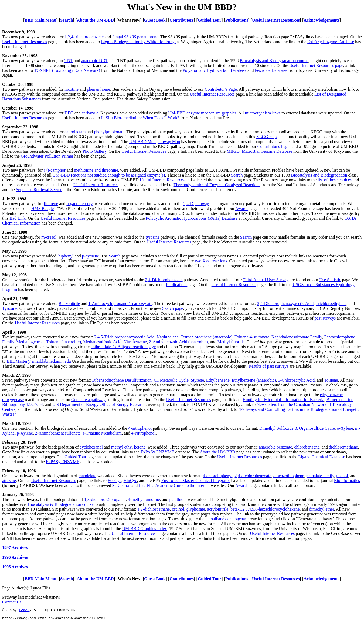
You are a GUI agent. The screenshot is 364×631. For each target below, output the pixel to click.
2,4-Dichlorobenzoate (164, 280)
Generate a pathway (88, 400)
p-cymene (91, 256)
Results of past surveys (268, 366)
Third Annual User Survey (266, 280)
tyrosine (153, 237)
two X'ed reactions (211, 261)
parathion (177, 499)
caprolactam (75, 132)
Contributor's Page (221, 89)
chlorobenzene (307, 447)
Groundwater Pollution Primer (47, 156)
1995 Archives (15, 567)
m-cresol (49, 237)
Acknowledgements (321, 20)
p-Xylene (25, 433)
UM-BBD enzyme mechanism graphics (202, 113)
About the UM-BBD (95, 20)
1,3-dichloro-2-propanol (105, 499)
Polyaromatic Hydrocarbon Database (215, 70)
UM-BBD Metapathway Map (155, 142)
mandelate (87, 476)
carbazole (90, 113)
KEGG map (266, 137)
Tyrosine (10, 308)
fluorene (51, 204)
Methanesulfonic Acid (102, 342)
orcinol (178, 509)
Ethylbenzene (218, 380)
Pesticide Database (271, 70)
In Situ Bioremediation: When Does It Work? (140, 118)
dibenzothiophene (289, 476)
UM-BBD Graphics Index (144, 529)
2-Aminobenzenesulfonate (58, 433)
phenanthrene (98, 89)
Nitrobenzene (135, 342)
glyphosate (196, 509)
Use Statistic (330, 280)
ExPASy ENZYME (157, 452)
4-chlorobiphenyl (217, 476)
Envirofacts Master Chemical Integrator (196, 481)
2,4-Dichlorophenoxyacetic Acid (285, 303)
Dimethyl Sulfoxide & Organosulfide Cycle (297, 428)
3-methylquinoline (144, 499)
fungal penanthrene (135, 37)
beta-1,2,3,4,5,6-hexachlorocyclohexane (265, 509)
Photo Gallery (94, 151)
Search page (173, 308)
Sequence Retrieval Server (39, 190)
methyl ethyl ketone (128, 447)
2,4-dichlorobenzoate (253, 476)
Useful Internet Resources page (316, 65)
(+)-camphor (55, 170)
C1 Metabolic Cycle (171, 380)
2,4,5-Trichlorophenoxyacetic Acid (124, 337)
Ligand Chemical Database (322, 457)
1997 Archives (15, 547)
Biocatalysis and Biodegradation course (274, 61)
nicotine (72, 89)
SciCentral (121, 485)
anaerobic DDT (94, 61)
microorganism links (263, 113)
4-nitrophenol (140, 428)
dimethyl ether (321, 509)
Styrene (197, 380)
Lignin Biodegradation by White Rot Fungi (139, 42)
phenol (342, 476)
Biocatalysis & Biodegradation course (61, 504)
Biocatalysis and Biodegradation (319, 175)
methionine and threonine (96, 170)
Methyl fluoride (231, 342)
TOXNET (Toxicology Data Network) (67, 70)
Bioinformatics (347, 481)
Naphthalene (168, 337)
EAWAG (24, 610)
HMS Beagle (42, 208)
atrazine (9, 481)
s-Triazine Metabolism (102, 433)
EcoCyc (115, 481)
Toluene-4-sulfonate (252, 337)
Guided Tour (210, 20)
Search (67, 20)
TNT (69, 61)
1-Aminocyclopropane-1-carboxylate (120, 303)
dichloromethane (343, 447)
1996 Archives (15, 557)
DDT (69, 113)
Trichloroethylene (331, 303)
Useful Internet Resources (276, 20)
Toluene (331, 380)
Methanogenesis (30, 342)
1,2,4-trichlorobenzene (84, 37)
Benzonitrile (69, 303)
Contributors (182, 20)
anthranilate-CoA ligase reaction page (123, 347)
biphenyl (66, 256)
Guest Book (155, 20)
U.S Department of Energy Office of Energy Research (99, 404)
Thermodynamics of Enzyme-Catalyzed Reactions (217, 185)
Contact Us (12, 602)
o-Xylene (345, 428)
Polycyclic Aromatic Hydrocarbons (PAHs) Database (192, 218)
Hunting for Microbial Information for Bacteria (283, 400)
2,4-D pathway (196, 204)
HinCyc (130, 481)
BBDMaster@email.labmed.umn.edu (39, 361)
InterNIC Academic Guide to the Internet (174, 485)
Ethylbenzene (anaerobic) (254, 380)
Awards (242, 208)
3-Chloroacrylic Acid (297, 380)
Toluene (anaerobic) (64, 342)
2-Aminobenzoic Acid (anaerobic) (178, 342)
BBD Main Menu (40, 20)
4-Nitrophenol (143, 433)
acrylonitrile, (219, 509)
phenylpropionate (109, 132)
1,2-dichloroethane (154, 509)
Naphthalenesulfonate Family (297, 337)
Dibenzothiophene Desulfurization (122, 380)
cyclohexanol (91, 447)
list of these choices (335, 180)
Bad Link (18, 218)
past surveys (325, 318)
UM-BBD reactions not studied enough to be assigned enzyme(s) (109, 175)
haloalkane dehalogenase (227, 519)
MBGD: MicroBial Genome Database (259, 151)
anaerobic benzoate (275, 447)
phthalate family (320, 476)
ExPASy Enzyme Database (331, 42)
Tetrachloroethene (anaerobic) (206, 337)
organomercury (79, 204)
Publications (237, 20)
